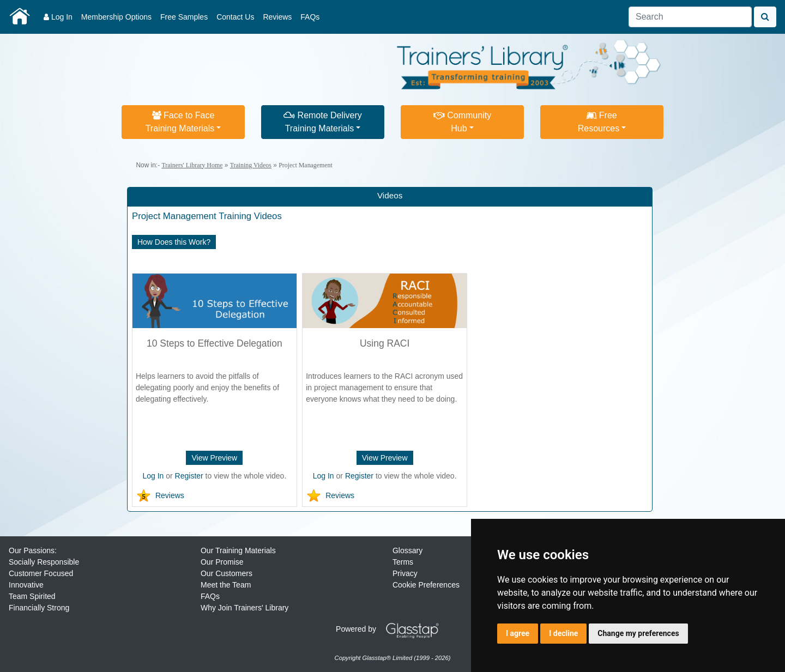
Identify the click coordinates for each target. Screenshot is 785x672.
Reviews (277, 17)
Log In (58, 17)
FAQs (310, 17)
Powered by (391, 629)
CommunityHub (462, 122)
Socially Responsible (44, 562)
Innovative (26, 585)
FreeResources (599, 122)
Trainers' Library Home (192, 165)
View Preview (214, 458)
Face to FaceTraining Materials (180, 122)
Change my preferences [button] (638, 633)
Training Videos (251, 165)
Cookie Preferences (426, 585)
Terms (403, 562)
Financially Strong (39, 608)
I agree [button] (518, 633)
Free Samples (184, 17)
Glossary (407, 550)
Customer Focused (41, 573)
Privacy (405, 573)
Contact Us (235, 17)
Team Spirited (32, 596)
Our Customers (227, 573)
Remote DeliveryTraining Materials (323, 122)
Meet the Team (226, 585)
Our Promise (222, 562)
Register (189, 476)
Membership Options (116, 17)
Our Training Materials (238, 550)
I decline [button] (563, 633)
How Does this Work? (174, 242)
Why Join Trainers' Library (244, 608)
